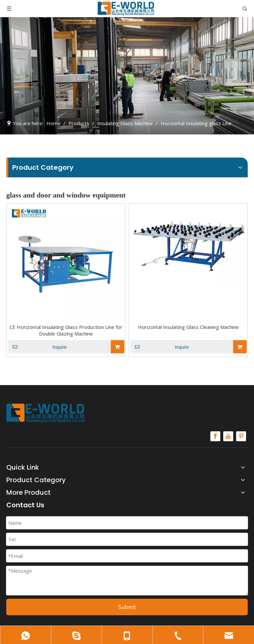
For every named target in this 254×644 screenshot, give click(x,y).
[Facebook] (215, 436)
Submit (127, 607)
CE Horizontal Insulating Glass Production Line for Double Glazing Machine (66, 330)
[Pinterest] (241, 436)
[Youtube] (228, 436)
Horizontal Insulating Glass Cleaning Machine (188, 327)
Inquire (37, 347)
